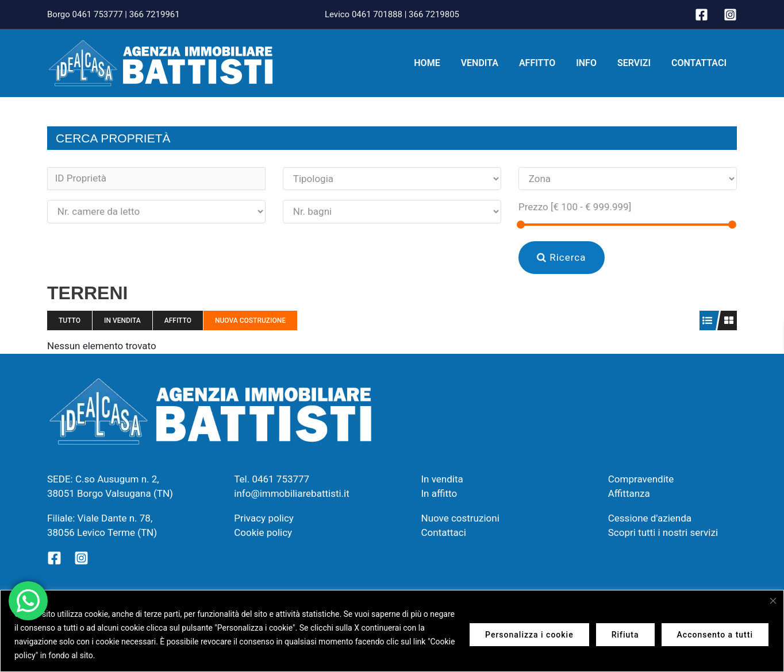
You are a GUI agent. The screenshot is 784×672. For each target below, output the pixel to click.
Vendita (490, 63)
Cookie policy (263, 532)
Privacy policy (264, 518)
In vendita (122, 320)
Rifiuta (625, 635)
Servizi (637, 63)
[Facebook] (702, 15)
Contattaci (700, 63)
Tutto (70, 320)
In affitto (439, 493)
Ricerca (562, 257)
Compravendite (641, 479)
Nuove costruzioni (460, 518)
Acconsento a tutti (715, 635)
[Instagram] (730, 15)
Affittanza (629, 493)
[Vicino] (773, 601)
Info (592, 63)
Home (439, 63)
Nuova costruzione (250, 320)
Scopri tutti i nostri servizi (663, 532)
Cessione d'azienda (650, 518)
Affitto (545, 63)
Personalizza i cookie (529, 635)
